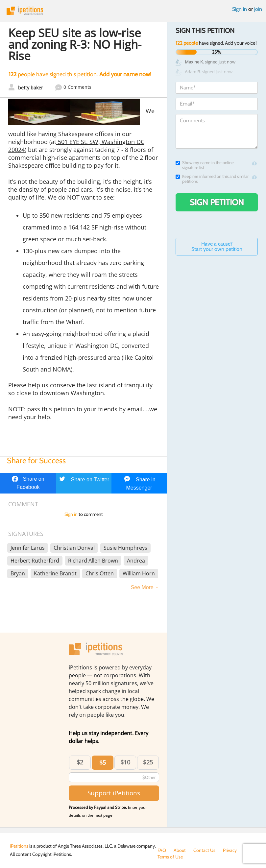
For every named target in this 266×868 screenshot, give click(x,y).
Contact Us (204, 850)
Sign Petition (217, 202)
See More (142, 587)
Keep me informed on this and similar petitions (212, 179)
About (180, 850)
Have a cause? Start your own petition (217, 246)
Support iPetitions (114, 793)
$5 (103, 762)
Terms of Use (170, 857)
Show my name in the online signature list (205, 165)
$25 (148, 762)
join (258, 9)
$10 (125, 762)
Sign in (240, 9)
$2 (80, 762)
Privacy (230, 850)
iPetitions (133, 11)
